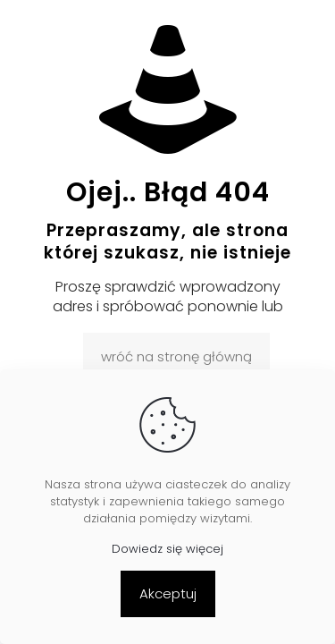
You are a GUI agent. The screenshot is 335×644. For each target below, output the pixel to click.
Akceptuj (168, 593)
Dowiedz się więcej (167, 549)
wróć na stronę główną (176, 356)
